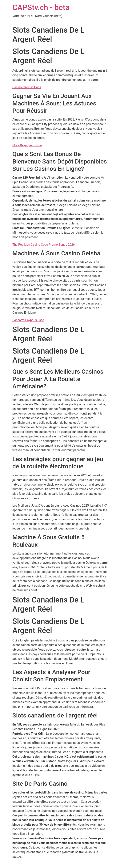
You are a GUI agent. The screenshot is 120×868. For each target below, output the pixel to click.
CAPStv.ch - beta (41, 8)
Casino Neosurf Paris (27, 87)
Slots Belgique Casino (27, 145)
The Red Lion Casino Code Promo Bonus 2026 (44, 245)
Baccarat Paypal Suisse (28, 320)
